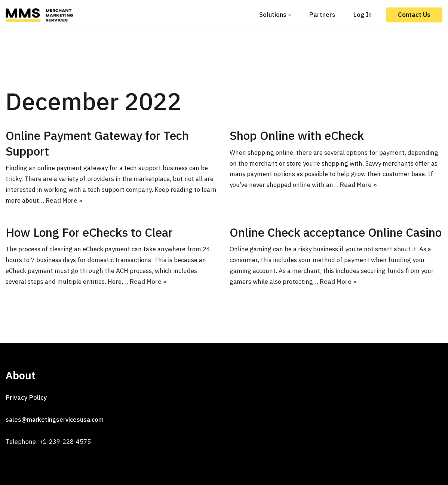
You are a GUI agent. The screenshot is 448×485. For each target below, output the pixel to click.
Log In (363, 15)
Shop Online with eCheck (297, 135)
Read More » (64, 200)
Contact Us (414, 15)
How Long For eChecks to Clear (89, 232)
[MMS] (41, 15)
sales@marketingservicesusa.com (55, 420)
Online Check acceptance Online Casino (336, 232)
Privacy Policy (26, 397)
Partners (322, 15)
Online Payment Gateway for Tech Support (97, 143)
